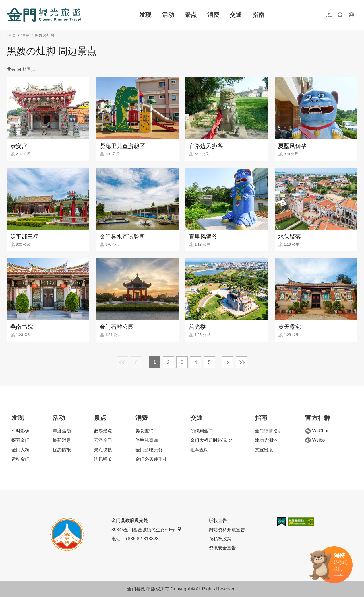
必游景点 (103, 431)
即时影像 (20, 431)
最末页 (242, 362)
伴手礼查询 (147, 440)
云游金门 (103, 440)
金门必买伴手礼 (151, 459)
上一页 (136, 362)
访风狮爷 (103, 459)
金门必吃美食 (149, 450)
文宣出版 (264, 450)
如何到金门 (202, 431)
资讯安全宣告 (222, 548)
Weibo (315, 440)
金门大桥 (20, 450)
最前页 (122, 362)
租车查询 (199, 450)
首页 (12, 35)
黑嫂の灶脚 (45, 35)
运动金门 (20, 459)
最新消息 (62, 440)
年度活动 (62, 431)
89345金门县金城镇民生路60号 (146, 529)
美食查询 (144, 431)
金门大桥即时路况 (211, 440)
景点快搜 (103, 450)
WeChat (317, 431)
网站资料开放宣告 (227, 530)
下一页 (227, 362)
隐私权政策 (220, 539)
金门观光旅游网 (44, 15)
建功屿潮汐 (266, 440)
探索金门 (20, 440)
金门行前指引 (268, 431)
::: (9, 3)
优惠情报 (62, 450)
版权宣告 (218, 521)
